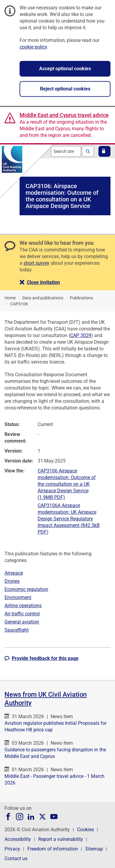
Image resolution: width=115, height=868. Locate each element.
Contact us (16, 859)
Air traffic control (22, 614)
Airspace (14, 573)
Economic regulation (26, 589)
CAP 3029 (81, 335)
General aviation (22, 622)
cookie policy (33, 47)
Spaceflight (17, 630)
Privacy (12, 849)
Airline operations (23, 606)
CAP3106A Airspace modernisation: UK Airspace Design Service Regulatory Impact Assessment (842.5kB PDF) (69, 519)
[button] (104, 151)
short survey (36, 263)
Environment (18, 597)
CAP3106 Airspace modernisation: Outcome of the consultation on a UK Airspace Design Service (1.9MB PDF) (67, 484)
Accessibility (18, 839)
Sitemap (94, 849)
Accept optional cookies (65, 69)
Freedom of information (53, 849)
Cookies (85, 830)
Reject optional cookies (65, 89)
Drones (12, 581)
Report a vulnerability (61, 839)
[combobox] (66, 151)
